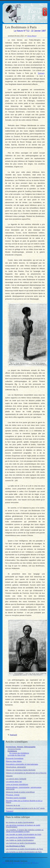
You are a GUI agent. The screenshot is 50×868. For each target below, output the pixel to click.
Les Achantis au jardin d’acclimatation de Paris (24, 852)
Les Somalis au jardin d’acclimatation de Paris (24, 834)
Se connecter (18, 863)
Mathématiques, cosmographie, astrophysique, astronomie (24, 788)
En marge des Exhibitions (19, 753)
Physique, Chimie (13, 795)
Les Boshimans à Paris (15, 846)
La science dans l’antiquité (16, 779)
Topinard (41, 73)
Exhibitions (12, 751)
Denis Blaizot (32, 36)
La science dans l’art (14, 782)
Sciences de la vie (13, 805)
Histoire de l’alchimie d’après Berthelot (21, 770)
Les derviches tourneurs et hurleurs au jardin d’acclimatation (23, 826)
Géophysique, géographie (16, 767)
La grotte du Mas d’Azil (16, 755)
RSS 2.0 (35, 863)
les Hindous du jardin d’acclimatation (20, 822)
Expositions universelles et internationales (22, 764)
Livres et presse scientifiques (17, 784)
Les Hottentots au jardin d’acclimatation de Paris (24, 849)
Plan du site (7, 863)
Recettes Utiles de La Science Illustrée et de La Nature (24, 802)
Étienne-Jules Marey (14, 761)
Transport (10, 811)
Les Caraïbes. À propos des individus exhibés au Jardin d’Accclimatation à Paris (25, 831)
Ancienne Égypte (14, 749)
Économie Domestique (15, 758)
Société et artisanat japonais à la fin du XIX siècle (25, 808)
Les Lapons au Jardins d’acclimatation (21, 837)
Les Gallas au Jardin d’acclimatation (20, 840)
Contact (28, 863)
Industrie (9, 776)
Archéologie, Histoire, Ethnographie (21, 747)
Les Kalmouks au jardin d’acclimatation (21, 843)
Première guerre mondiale (16, 798)
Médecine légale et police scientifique (20, 792)
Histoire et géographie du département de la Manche (26, 773)
